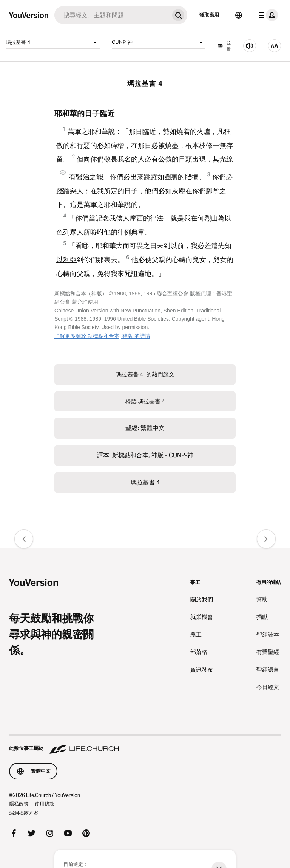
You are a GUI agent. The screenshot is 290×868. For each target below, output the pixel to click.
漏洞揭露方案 (24, 813)
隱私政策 (19, 804)
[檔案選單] (267, 15)
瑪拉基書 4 (53, 42)
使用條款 (45, 804)
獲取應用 (209, 15)
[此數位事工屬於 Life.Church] (145, 745)
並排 (224, 46)
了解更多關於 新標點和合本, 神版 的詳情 (102, 336)
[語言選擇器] (239, 15)
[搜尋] (112, 15)
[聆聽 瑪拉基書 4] (250, 46)
